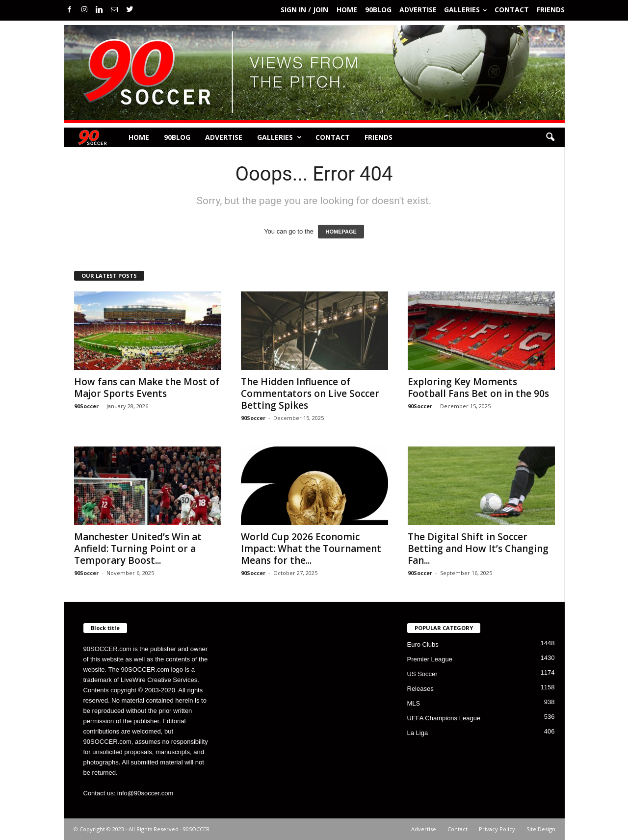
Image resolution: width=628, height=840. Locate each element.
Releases (420, 689)
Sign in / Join (304, 10)
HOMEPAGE (341, 232)
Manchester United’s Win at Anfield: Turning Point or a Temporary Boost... (138, 549)
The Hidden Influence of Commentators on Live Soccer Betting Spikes (310, 394)
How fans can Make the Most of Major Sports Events (147, 388)
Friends (551, 10)
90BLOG (378, 10)
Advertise (418, 10)
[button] (550, 137)
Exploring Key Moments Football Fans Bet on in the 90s (478, 388)
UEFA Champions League (444, 718)
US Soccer (422, 674)
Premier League (430, 659)
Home (347, 10)
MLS (414, 703)
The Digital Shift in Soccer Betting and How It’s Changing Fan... (478, 549)
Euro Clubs (423, 644)
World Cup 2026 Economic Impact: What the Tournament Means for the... (311, 549)
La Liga (418, 733)
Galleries (465, 10)
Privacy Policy (497, 829)
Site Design (541, 829)
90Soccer (86, 406)
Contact (512, 10)
